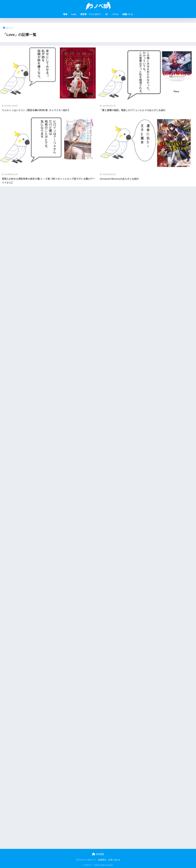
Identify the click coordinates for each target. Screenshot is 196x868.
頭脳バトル (128, 14)
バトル (115, 14)
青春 (65, 14)
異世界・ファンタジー (91, 14)
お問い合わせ (114, 860)
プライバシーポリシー (86, 860)
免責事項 (102, 860)
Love (74, 14)
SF (107, 14)
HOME (98, 854)
